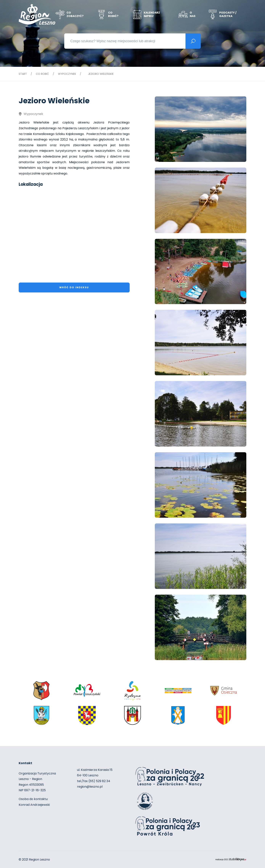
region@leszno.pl (90, 787)
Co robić (42, 74)
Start (23, 74)
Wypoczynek (67, 74)
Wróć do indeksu (74, 287)
